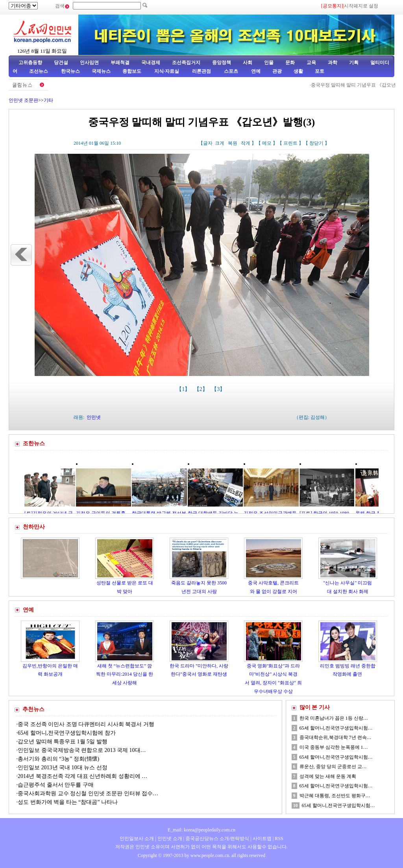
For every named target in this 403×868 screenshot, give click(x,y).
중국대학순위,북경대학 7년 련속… (336, 737)
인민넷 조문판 (23, 100)
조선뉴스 (39, 71)
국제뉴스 (101, 71)
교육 (311, 63)
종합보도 (132, 71)
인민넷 (94, 417)
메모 (267, 143)
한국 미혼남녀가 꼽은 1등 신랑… (334, 718)
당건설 (61, 63)
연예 (255, 71)
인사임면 (89, 63)
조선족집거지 (186, 63)
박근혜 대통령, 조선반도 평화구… (335, 796)
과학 (333, 63)
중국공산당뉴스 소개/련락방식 (217, 839)
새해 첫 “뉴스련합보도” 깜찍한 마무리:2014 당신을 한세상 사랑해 (124, 674)
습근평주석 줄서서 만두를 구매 (56, 785)
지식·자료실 (167, 71)
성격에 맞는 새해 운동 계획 (328, 776)
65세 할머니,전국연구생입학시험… (336, 728)
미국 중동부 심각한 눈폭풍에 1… (334, 747)
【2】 (202, 389)
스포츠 (230, 71)
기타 (48, 100)
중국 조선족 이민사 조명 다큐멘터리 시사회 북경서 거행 (86, 724)
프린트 (290, 143)
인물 (269, 63)
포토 (320, 71)
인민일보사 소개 (137, 839)
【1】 (184, 389)
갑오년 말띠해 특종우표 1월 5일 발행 (63, 742)
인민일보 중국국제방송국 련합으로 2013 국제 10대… (82, 750)
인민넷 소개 (169, 839)
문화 (290, 63)
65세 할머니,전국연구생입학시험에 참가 (67, 733)
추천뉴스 (33, 709)
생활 (298, 71)
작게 (246, 143)
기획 (354, 63)
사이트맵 (262, 839)
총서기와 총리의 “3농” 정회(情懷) (58, 759)
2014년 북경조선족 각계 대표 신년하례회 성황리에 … (82, 776)
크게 (220, 143)
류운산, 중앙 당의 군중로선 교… (333, 767)
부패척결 (120, 63)
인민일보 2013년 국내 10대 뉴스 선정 (63, 768)
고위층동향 (30, 63)
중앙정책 (222, 63)
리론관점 (201, 71)
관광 (277, 71)
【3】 (219, 389)
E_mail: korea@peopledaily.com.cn (201, 830)
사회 (248, 63)
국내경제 (151, 63)
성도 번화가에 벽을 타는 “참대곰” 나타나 (68, 802)
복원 (233, 143)
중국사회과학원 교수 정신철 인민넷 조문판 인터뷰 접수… (88, 793)
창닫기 (316, 143)
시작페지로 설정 (361, 6)
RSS (279, 839)
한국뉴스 (70, 71)
